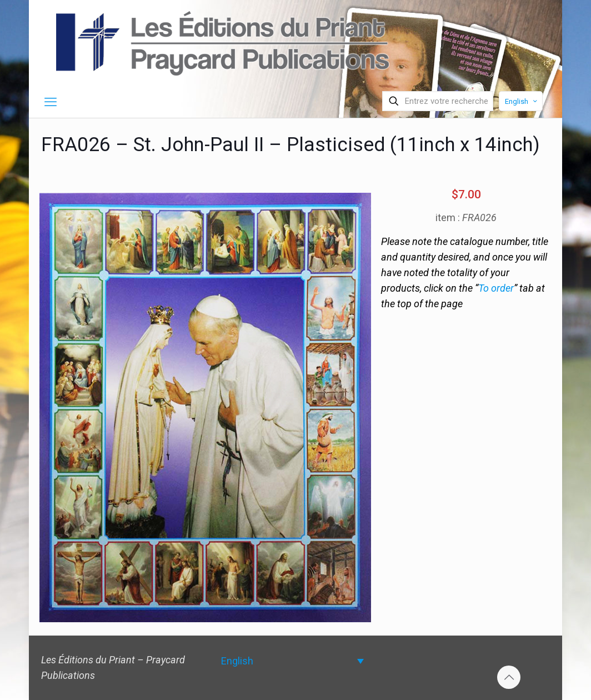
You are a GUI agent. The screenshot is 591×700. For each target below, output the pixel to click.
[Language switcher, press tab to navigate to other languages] (292, 661)
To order (496, 288)
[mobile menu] (51, 102)
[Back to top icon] (509, 677)
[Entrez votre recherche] (438, 101)
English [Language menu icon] (522, 101)
